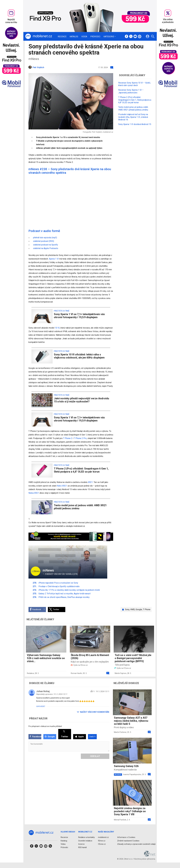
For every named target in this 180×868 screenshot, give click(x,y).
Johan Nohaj (43, 691)
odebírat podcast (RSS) (44, 241)
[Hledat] (153, 37)
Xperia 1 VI (54, 259)
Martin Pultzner (120, 732)
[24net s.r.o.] (150, 856)
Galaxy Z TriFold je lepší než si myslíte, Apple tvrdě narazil (64, 594)
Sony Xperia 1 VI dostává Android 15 (135, 124)
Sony (127, 609)
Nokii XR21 (62, 486)
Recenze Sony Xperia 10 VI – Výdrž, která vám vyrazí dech (134, 84)
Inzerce (81, 844)
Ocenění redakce (85, 841)
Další (92, 737)
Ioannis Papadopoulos (132, 774)
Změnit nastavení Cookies (128, 841)
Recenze (62, 37)
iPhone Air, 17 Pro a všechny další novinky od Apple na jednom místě (69, 590)
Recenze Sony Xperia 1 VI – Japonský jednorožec (131, 91)
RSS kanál (82, 847)
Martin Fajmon (121, 673)
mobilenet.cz (103, 837)
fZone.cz (102, 844)
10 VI (57, 328)
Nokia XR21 (34, 493)
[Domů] (39, 36)
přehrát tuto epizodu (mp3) (45, 238)
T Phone (147, 609)
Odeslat (95, 756)
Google (139, 609)
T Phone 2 (68, 438)
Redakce (30, 673)
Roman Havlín (76, 673)
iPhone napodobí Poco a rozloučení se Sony (58, 583)
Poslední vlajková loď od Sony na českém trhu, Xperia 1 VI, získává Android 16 (133, 117)
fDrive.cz (102, 841)
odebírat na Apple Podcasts (46, 248)
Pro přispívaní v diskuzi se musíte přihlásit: (45, 726)
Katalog (74, 37)
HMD (132, 609)
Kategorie (109, 36)
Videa (84, 37)
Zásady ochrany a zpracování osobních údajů (136, 844)
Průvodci (95, 37)
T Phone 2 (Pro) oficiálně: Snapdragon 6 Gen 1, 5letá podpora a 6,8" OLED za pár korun (135, 100)
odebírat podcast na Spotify (46, 245)
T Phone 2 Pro (80, 438)
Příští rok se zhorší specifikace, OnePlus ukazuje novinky (64, 597)
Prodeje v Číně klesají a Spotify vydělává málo (59, 586)
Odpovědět (41, 706)
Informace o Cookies (126, 837)
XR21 (90, 482)
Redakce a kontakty (86, 837)
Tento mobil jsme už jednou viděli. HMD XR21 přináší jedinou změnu (133, 108)
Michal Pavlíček (120, 820)
